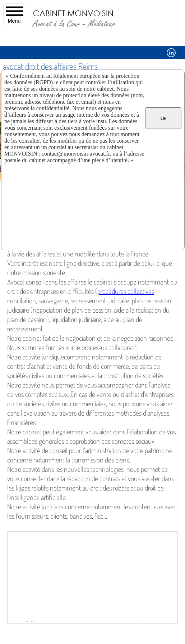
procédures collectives (126, 291)
